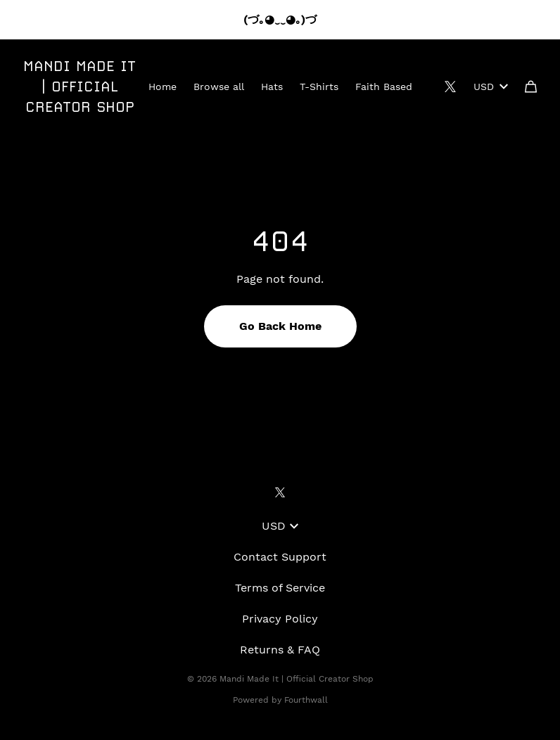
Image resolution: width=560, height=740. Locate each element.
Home (163, 87)
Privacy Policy (280, 619)
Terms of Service (280, 588)
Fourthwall (306, 700)
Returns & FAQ (280, 650)
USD (491, 87)
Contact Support (280, 557)
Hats (272, 87)
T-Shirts (319, 87)
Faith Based (384, 87)
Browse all (219, 87)
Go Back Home (280, 326)
